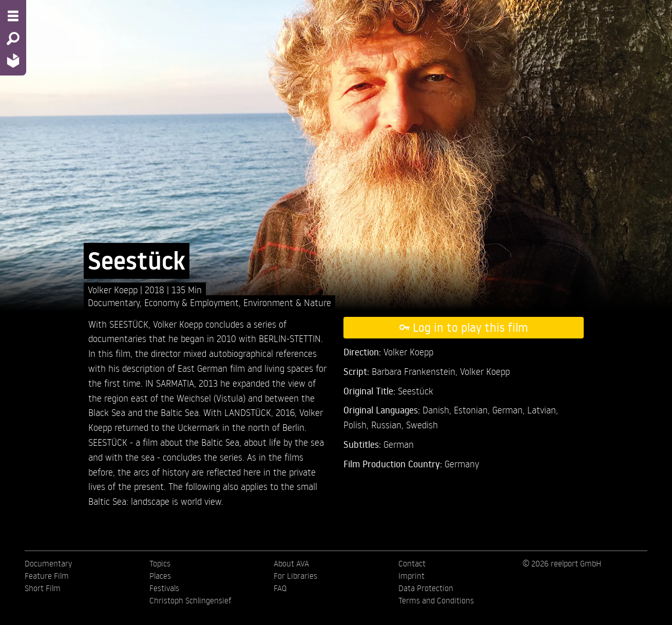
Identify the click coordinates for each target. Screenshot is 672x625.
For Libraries (295, 576)
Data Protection (426, 588)
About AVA (291, 563)
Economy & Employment (191, 302)
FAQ (280, 588)
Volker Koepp (114, 289)
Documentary (114, 302)
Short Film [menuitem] (43, 588)
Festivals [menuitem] (164, 588)
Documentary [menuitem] (48, 563)
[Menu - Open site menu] (13, 16)
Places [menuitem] (160, 576)
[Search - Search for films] (13, 39)
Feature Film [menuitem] (47, 576)
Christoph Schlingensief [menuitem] (190, 600)
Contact (412, 563)
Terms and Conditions (436, 600)
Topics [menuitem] (160, 563)
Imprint (411, 576)
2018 (156, 289)
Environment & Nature (287, 302)
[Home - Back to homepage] (13, 60)
